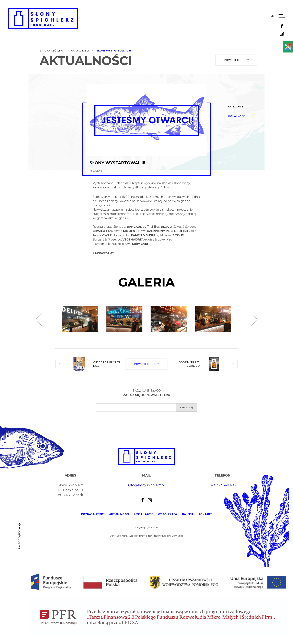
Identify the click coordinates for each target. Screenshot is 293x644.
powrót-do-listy (236, 60)
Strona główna (51, 51)
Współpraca (167, 514)
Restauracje (143, 514)
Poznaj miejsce (93, 514)
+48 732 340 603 (222, 485)
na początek (19, 537)
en (272, 16)
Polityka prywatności (146, 527)
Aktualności (80, 51)
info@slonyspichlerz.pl (146, 485)
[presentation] (39, 319)
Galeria (188, 514)
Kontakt (205, 514)
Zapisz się (186, 407)
